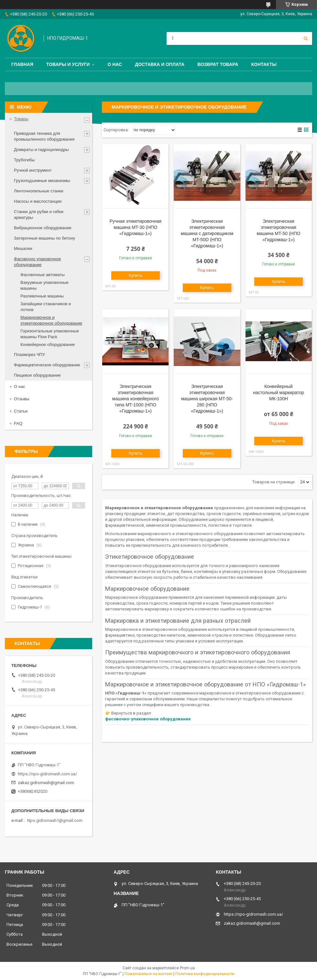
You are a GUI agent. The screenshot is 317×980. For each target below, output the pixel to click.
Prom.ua (187, 968)
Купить (136, 275)
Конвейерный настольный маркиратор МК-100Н (278, 393)
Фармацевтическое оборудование (47, 365)
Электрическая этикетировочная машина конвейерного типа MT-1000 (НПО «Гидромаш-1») (136, 399)
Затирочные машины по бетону (44, 238)
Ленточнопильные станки (39, 191)
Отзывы (22, 399)
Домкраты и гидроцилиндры (41, 150)
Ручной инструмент (33, 170)
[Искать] (306, 38)
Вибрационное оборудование (43, 228)
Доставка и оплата (160, 64)
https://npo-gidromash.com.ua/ (47, 774)
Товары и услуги (68, 64)
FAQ (18, 423)
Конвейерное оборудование (48, 345)
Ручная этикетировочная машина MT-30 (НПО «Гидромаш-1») (136, 227)
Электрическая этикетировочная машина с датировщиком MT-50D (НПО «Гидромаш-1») (207, 233)
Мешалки (23, 248)
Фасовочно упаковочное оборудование (37, 262)
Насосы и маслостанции (38, 201)
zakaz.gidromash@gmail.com (46, 783)
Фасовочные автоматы (43, 275)
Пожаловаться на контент (148, 974)
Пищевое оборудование (37, 375)
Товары (21, 119)
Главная (22, 64)
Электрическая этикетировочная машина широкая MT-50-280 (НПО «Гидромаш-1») (207, 399)
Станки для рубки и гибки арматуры (39, 215)
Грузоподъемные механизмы (42, 181)
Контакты (264, 64)
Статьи (21, 411)
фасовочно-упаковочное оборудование (148, 719)
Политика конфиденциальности (205, 974)
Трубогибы (24, 160)
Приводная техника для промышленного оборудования (44, 136)
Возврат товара (218, 64)
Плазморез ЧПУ (29, 355)
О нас (115, 64)
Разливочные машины (42, 296)
